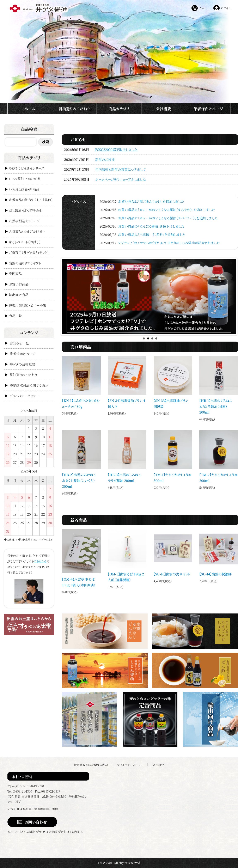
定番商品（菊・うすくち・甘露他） (31, 200)
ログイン (226, 8)
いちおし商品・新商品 (24, 189)
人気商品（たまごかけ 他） (27, 231)
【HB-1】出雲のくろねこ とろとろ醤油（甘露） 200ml (217, 406)
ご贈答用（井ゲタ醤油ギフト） (29, 253)
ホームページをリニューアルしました (120, 179)
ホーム (30, 109)
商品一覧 (15, 316)
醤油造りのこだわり (74, 109)
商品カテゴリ (119, 109)
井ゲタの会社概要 (22, 364)
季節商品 (15, 274)
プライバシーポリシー (24, 396)
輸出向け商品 (19, 295)
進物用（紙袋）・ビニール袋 (27, 305)
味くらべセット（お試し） (25, 242)
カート (203, 8)
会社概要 (164, 109)
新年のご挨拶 (105, 160)
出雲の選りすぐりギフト (25, 263)
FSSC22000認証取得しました (116, 150)
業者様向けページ (208, 109)
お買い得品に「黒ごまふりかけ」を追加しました (151, 201)
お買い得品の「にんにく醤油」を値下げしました (151, 226)
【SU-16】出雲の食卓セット (172, 574)
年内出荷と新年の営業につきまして (120, 169)
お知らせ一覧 (19, 343)
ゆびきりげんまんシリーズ (27, 168)
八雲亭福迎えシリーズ (24, 221)
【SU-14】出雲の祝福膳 (215, 574)
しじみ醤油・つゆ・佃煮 (25, 179)
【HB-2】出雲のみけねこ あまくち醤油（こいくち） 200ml (81, 481)
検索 (45, 142)
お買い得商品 (19, 284)
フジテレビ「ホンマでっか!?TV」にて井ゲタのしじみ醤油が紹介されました (169, 243)
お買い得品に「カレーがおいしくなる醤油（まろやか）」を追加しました (166, 210)
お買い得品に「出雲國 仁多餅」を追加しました (152, 235)
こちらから (40, 561)
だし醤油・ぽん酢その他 (26, 210)
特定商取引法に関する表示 (29, 385)
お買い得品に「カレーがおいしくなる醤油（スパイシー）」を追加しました (168, 218)
